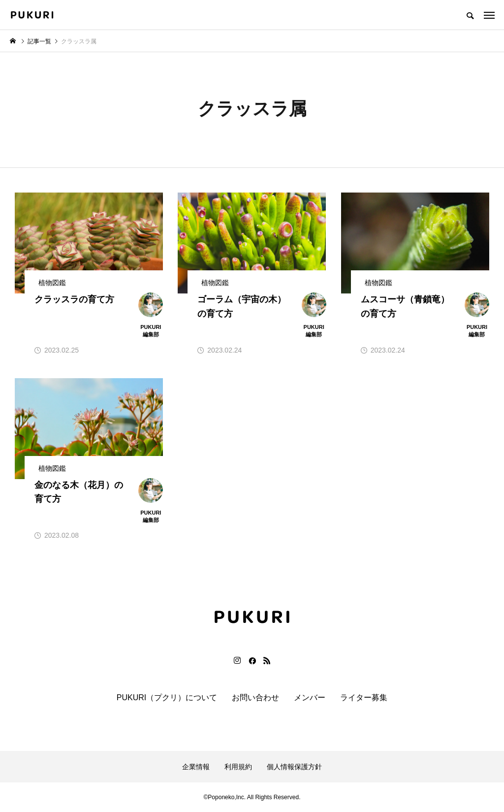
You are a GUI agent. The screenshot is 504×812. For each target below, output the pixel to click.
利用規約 (238, 767)
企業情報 (196, 767)
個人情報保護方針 (294, 767)
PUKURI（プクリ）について (167, 698)
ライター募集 (364, 698)
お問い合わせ (255, 698)
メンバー (310, 698)
